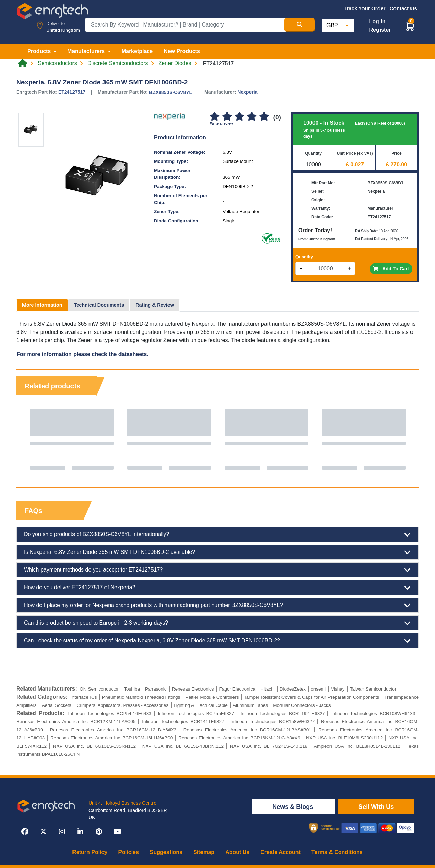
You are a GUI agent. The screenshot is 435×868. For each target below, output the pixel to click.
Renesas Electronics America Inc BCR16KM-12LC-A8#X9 (239, 738)
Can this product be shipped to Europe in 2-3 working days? (218, 623)
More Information (42, 305)
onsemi (318, 689)
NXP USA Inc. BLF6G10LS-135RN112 (94, 746)
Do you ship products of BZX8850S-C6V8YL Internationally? (218, 534)
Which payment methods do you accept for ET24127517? (218, 570)
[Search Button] (300, 25)
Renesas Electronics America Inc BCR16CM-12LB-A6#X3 (113, 730)
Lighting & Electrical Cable (201, 705)
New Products (182, 51)
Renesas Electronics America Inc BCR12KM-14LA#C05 (76, 722)
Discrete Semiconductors (118, 63)
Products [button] (40, 51)
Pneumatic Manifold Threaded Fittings (141, 697)
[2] (227, 117)
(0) (277, 117)
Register (380, 30)
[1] (214, 117)
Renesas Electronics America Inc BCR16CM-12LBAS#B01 (247, 730)
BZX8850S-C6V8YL (171, 92)
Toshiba (132, 689)
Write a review (221, 124)
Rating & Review (155, 305)
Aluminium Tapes (250, 705)
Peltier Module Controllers (212, 697)
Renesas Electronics (193, 689)
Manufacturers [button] (87, 51)
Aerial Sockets (57, 705)
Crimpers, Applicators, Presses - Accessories (123, 705)
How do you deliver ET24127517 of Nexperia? (218, 588)
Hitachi (268, 689)
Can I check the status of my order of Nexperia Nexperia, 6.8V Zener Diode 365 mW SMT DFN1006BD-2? (218, 641)
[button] (410, 26)
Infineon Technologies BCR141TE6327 (183, 722)
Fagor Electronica (237, 689)
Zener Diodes (175, 63)
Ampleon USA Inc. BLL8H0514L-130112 (357, 746)
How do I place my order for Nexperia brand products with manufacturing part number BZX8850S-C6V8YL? (218, 605)
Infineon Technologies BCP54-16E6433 (110, 713)
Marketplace (137, 51)
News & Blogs (294, 807)
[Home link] (23, 63)
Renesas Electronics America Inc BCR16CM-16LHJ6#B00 (111, 738)
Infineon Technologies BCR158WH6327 (273, 722)
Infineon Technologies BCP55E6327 (196, 713)
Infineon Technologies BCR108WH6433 (373, 713)
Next (407, 439)
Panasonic (156, 689)
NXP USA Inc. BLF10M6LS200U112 (344, 738)
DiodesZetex (293, 689)
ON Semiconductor (99, 689)
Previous (28, 439)
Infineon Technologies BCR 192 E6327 (283, 713)
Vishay (338, 689)
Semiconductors (57, 63)
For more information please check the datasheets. (83, 354)
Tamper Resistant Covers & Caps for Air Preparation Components (312, 697)
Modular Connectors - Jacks (302, 705)
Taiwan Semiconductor (373, 689)
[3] (239, 117)
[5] (264, 117)
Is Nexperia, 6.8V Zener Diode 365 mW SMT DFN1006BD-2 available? (218, 552)
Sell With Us (376, 807)
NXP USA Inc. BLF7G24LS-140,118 (269, 746)
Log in (377, 22)
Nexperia (247, 92)
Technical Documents (99, 305)
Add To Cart (391, 269)
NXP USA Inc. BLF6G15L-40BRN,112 (183, 746)
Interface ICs (84, 697)
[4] (252, 117)
